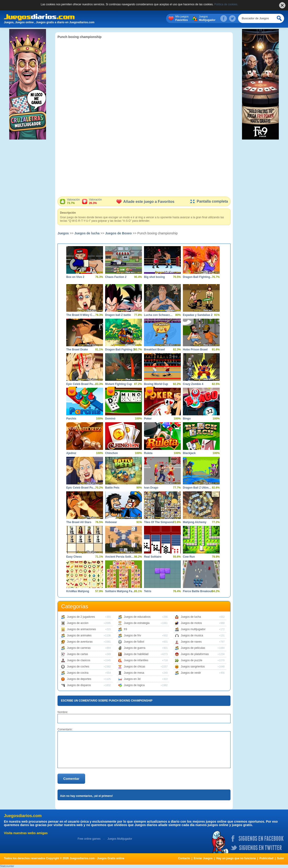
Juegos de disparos (79, 685)
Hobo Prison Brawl (195, 350)
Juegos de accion (78, 623)
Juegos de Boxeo (118, 233)
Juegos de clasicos (79, 660)
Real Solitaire (153, 557)
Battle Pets (112, 488)
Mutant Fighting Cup (119, 384)
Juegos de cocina (78, 673)
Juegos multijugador (193, 629)
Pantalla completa (209, 201)
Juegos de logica (134, 685)
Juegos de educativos (137, 617)
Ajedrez (71, 453)
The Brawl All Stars (79, 522)
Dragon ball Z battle (118, 315)
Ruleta (148, 453)
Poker (148, 419)
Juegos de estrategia (137, 623)
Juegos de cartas (77, 654)
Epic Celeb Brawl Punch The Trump (81, 384)
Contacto (184, 858)
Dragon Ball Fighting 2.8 (198, 277)
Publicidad (266, 858)
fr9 (126, 629)
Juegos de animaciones (81, 629)
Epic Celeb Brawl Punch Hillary (81, 488)
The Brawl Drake (77, 350)
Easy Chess (74, 557)
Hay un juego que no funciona (236, 858)
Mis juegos (182, 18)
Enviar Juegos (203, 858)
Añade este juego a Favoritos (145, 202)
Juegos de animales (79, 635)
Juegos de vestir (191, 673)
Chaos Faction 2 (116, 277)
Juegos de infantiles (136, 660)
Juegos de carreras (79, 648)
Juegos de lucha (87, 233)
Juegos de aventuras (80, 642)
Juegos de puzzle (192, 660)
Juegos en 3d (132, 679)
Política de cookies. (226, 4)
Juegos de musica (192, 635)
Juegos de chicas (135, 667)
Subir (281, 858)
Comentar (71, 779)
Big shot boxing (154, 277)
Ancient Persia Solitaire (120, 557)
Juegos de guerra (135, 648)
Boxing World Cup (156, 384)
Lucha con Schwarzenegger (159, 315)
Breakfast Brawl (154, 350)
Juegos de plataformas (195, 654)
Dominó (110, 419)
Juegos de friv (133, 635)
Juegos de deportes (79, 679)
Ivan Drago (151, 488)
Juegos (207, 18)
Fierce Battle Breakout (197, 591)
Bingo (187, 419)
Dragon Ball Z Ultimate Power (198, 488)
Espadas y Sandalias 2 (198, 315)
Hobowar (111, 522)
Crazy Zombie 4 (193, 384)
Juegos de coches (78, 667)
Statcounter (7, 866)
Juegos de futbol (134, 642)
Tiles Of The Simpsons (159, 522)
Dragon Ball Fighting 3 (120, 350)
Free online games (89, 839)
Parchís (71, 419)
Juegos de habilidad (136, 654)
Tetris (148, 591)
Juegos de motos (191, 623)
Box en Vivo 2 (75, 277)
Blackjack (189, 453)
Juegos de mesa (134, 673)
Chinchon (111, 453)
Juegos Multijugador (120, 839)
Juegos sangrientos (193, 667)
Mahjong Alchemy (195, 522)
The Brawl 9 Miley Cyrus (81, 315)
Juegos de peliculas (193, 648)
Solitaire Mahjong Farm (120, 591)
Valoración (73, 201)
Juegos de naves (191, 642)
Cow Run (189, 557)
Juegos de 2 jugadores (81, 617)
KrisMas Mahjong (78, 591)
